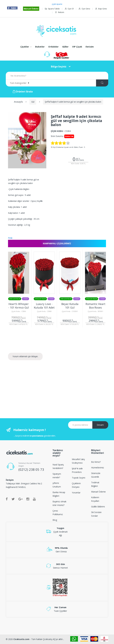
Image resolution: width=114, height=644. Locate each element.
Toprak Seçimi (79, 478)
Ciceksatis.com (21, 639)
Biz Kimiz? (96, 462)
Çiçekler (25, 47)
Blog (55, 520)
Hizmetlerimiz (98, 468)
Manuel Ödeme (31, 9)
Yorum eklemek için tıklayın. (25, 356)
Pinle (10, 238)
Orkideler (53, 47)
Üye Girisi (84, 9)
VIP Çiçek (77, 47)
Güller (65, 47)
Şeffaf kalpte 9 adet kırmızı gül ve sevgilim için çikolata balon (73, 102)
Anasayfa (18, 102)
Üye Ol (69, 9)
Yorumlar (76, 493)
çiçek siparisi (57, 4)
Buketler (40, 47)
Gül (33, 102)
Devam (100, 425)
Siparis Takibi (52, 9)
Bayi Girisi (101, 9)
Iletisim (59, 12)
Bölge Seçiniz (59, 67)
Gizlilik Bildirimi (98, 507)
